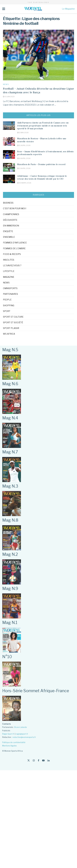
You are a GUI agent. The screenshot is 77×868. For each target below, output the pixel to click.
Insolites (9, 260)
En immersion (11, 226)
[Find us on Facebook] (38, 760)
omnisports (10, 288)
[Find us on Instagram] (34, 760)
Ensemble (9, 237)
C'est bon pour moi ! (15, 208)
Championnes (11, 214)
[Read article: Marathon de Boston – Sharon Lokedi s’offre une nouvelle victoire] (9, 141)
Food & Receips (12, 254)
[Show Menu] (4, 9)
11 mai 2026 (23, 133)
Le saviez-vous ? (12, 265)
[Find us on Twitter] (29, 760)
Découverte (10, 220)
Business (8, 203)
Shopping (9, 305)
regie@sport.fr (22, 734)
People (7, 300)
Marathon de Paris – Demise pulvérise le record (41, 164)
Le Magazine (68, 9)
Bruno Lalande (21, 727)
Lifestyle (9, 271)
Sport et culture (13, 317)
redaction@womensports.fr (24, 737)
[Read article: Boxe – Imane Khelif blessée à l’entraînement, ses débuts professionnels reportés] (9, 154)
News (6, 84)
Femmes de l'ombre (14, 248)
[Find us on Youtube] (43, 760)
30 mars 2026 (24, 183)
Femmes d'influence (15, 243)
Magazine (9, 277)
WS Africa (9, 334)
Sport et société (13, 322)
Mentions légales (9, 746)
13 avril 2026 (24, 168)
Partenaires (10, 294)
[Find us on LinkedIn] (49, 760)
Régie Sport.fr (8, 734)
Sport (7, 311)
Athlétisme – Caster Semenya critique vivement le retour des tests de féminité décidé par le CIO (42, 177)
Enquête (8, 231)
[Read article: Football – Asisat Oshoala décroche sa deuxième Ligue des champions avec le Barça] (38, 55)
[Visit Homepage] (33, 9)
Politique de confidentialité (14, 742)
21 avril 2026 (24, 145)
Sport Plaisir (11, 328)
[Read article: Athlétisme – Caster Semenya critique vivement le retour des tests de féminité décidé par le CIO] (9, 179)
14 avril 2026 (24, 158)
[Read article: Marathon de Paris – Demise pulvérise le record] (9, 167)
